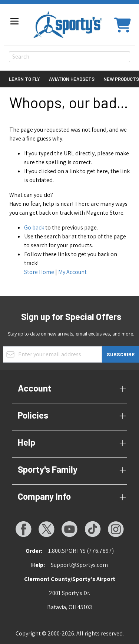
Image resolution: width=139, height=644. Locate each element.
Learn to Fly (24, 79)
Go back (34, 227)
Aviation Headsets (72, 79)
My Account (72, 272)
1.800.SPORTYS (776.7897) (81, 551)
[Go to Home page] (68, 25)
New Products (121, 79)
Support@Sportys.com (79, 565)
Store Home (39, 272)
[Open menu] (14, 21)
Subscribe (121, 354)
